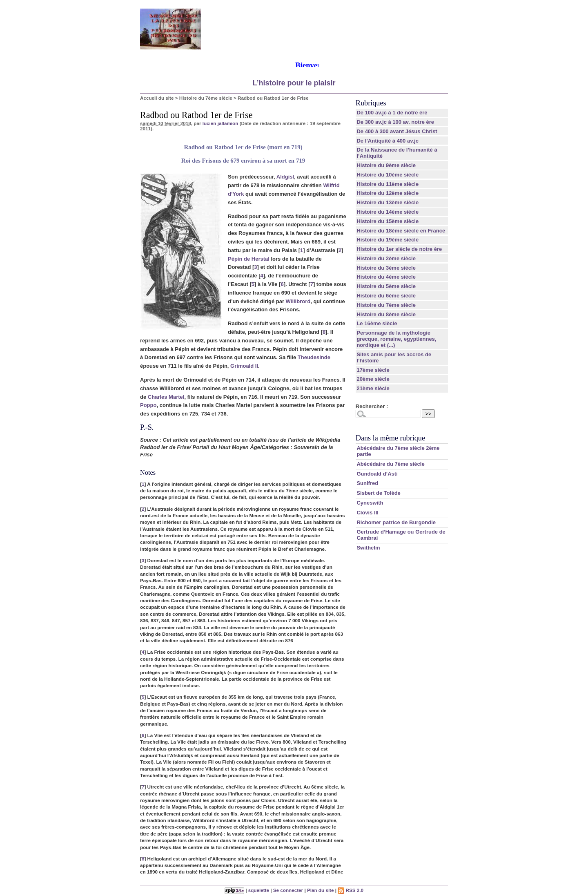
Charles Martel (166, 397)
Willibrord (298, 301)
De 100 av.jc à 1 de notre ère (392, 113)
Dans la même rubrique (390, 438)
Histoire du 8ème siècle (386, 314)
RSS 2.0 (351, 890)
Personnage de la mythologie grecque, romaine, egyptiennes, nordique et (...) (396, 339)
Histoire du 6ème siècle (386, 296)
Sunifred (367, 483)
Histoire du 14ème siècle (388, 212)
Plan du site (321, 890)
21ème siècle (373, 388)
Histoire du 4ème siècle (386, 277)
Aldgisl (285, 177)
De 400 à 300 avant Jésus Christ (397, 131)
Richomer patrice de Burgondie (396, 522)
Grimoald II (244, 366)
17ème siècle (373, 370)
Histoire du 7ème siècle (206, 98)
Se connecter (288, 890)
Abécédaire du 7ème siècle (390, 464)
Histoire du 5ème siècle (386, 286)
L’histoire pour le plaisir (294, 83)
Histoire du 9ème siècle (386, 165)
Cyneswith (370, 503)
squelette (259, 890)
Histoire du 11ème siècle (388, 184)
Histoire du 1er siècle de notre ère (399, 249)
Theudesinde (314, 357)
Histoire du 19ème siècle (388, 240)
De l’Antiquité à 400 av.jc (387, 141)
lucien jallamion (220, 123)
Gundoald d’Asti (377, 474)
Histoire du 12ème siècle (388, 193)
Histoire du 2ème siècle (386, 258)
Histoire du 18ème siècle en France (401, 231)
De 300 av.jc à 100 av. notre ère (395, 122)
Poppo (148, 405)
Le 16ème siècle (377, 323)
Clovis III (367, 513)
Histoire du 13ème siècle (388, 202)
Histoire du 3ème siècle (386, 268)
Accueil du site (157, 98)
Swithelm (368, 548)
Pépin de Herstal (249, 259)
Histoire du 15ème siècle (388, 221)
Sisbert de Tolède (378, 493)
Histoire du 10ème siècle (388, 175)
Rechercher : (372, 406)
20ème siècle (373, 379)
